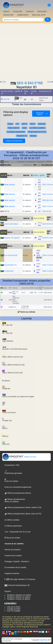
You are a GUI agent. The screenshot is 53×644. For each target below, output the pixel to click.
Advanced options (42, 114)
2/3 (48, 176)
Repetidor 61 (22, 136)
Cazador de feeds (14, 609)
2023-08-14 (47, 200)
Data (24, 128)
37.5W (3, 82)
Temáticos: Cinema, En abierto (18, 599)
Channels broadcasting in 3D (17, 585)
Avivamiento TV (10, 265)
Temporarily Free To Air (37, 132)
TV (17, 124)
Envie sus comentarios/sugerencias (18, 487)
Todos (10, 124)
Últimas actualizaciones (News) (18, 493)
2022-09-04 (47, 211)
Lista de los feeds (13, 607)
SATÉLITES (18, 12)
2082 (49, 217)
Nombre (8, 165)
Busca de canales (12, 538)
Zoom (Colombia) (11, 224)
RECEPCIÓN (8, 15)
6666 (49, 174)
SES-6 (22, 83)
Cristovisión (9, 271)
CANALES (30, 12)
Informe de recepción (13, 550)
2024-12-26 (47, 255)
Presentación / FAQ (12, 465)
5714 (49, 245)
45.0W (50, 82)
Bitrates (33, 136)
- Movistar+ (24, 562)
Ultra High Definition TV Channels (20, 579)
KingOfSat (43, 640)
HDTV (25, 124)
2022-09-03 (47, 224)
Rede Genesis (10, 185)
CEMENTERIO (23, 15)
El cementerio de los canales (15, 567)
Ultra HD (42, 124)
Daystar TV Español (12, 238)
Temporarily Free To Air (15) (17, 532)
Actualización (47, 165)
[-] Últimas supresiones (16, 132)
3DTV (33, 124)
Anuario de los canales (13, 556)
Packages (8, 562)
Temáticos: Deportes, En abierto (19, 595)
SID (35, 165)
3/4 (48, 219)
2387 (49, 231)
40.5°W (35, 83)
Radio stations (14, 128)
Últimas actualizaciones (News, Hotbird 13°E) (23, 507)
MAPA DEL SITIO (39, 15)
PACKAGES (42, 12)
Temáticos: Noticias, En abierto (19, 597)
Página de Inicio (19, 457)
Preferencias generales (13, 472)
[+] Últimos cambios (37, 128)
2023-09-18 (47, 238)
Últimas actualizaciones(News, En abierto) (15, 500)
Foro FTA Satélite (13, 611)
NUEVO (6, 12)
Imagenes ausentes (12, 573)
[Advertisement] (26, 51)
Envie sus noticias (28, 312)
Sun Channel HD (11, 255)
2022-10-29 (47, 185)
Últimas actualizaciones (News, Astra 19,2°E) (23, 514)
